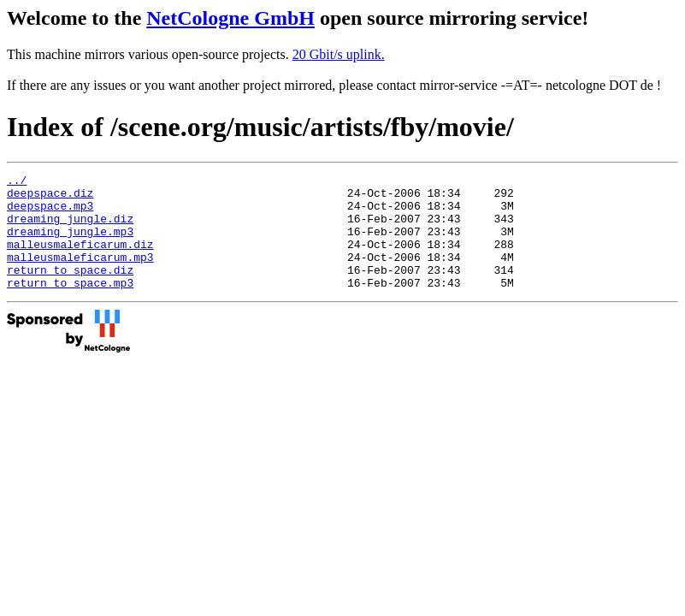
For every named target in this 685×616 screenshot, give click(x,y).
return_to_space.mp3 (70, 305)
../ (17, 182)
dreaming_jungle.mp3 (70, 244)
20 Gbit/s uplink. (339, 54)
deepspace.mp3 (50, 213)
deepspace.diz (50, 198)
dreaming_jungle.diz (70, 228)
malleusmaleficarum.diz (80, 259)
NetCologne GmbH (230, 18)
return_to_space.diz (70, 290)
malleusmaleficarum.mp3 (80, 275)
